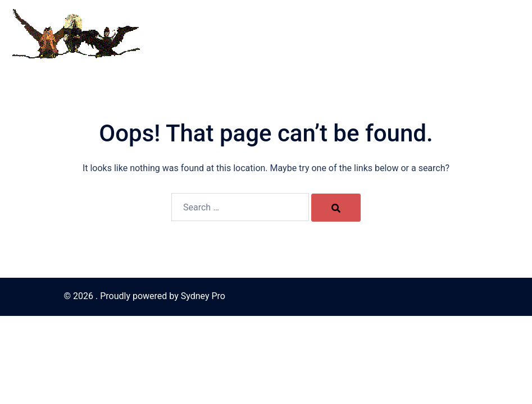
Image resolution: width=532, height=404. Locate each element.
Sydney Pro (203, 296)
